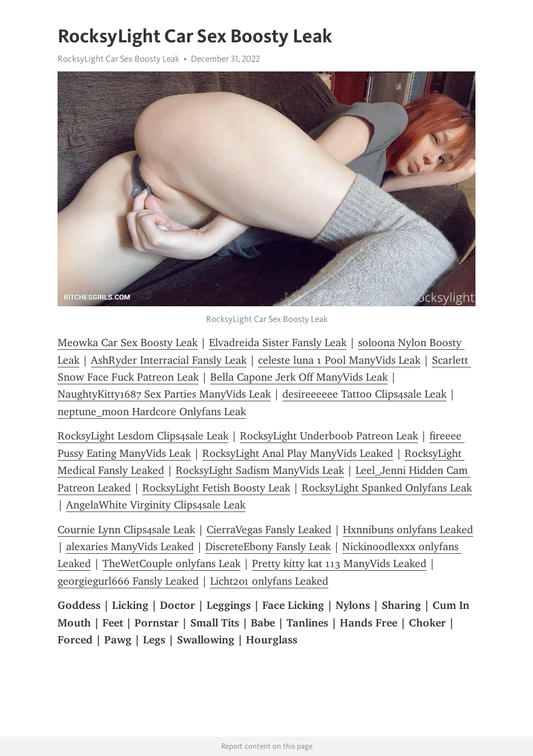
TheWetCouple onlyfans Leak (171, 564)
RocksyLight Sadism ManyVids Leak (260, 470)
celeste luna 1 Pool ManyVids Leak (339, 360)
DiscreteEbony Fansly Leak (268, 547)
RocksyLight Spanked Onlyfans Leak (387, 488)
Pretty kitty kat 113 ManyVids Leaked (339, 564)
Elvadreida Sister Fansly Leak (278, 343)
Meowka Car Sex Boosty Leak (127, 343)
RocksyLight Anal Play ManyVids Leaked (298, 453)
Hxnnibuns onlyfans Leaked (408, 530)
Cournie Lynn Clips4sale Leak (126, 530)
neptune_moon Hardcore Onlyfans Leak (152, 412)
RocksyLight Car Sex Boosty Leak (118, 59)
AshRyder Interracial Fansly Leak (169, 360)
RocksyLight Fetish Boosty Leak (216, 488)
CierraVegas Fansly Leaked (269, 530)
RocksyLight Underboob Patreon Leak (329, 436)
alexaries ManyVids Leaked (130, 547)
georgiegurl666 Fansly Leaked (128, 581)
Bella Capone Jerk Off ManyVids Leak (299, 377)
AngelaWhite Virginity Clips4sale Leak (156, 505)
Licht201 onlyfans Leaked (269, 581)
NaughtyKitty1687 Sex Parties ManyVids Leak (164, 394)
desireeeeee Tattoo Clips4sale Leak (364, 394)
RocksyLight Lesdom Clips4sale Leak (143, 436)
